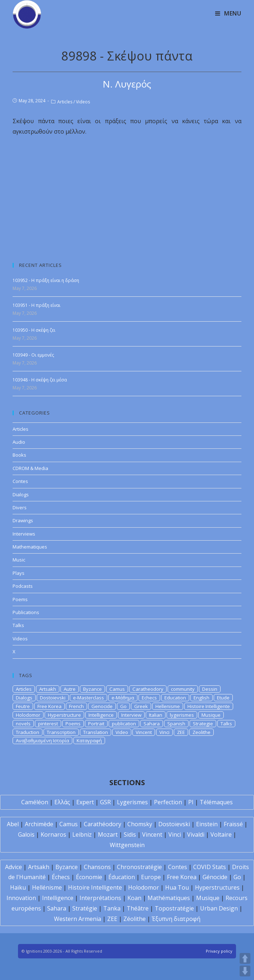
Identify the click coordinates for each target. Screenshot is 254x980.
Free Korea (49, 706)
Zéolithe (135, 919)
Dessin (210, 689)
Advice (13, 867)
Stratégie (85, 908)
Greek (141, 706)
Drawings (23, 520)
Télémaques (216, 802)
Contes (20, 481)
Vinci (164, 732)
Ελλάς (62, 802)
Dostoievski (53, 698)
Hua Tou (177, 887)
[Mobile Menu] (228, 13)
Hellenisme (168, 706)
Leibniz (82, 834)
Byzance (92, 689)
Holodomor (28, 715)
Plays (19, 573)
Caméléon (35, 802)
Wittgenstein (127, 845)
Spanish (176, 724)
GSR (105, 802)
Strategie (203, 724)
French (76, 706)
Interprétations (100, 898)
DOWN (245, 971)
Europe (151, 877)
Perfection (168, 802)
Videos (83, 102)
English (201, 698)
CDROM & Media (30, 468)
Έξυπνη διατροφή (176, 919)
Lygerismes (132, 802)
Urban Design (219, 908)
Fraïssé (233, 824)
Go (123, 706)
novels (23, 724)
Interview (131, 715)
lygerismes (182, 715)
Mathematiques (30, 547)
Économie (89, 877)
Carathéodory (103, 824)
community (183, 689)
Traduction (28, 732)
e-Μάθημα (123, 698)
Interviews (24, 534)
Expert (85, 802)
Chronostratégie (139, 867)
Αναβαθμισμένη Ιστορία (42, 740)
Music (19, 560)
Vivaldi (196, 834)
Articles (65, 102)
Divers (20, 507)
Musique (211, 715)
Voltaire (221, 834)
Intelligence (101, 715)
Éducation (122, 877)
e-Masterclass (89, 698)
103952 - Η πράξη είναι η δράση (46, 280)
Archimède (39, 824)
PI (191, 802)
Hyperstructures (217, 887)
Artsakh (48, 689)
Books (19, 455)
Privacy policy (219, 951)
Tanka (112, 908)
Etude (223, 698)
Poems (20, 599)
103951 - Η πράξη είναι (37, 305)
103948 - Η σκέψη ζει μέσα (40, 380)
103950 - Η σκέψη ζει (34, 330)
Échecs (61, 877)
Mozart (108, 834)
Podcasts (23, 586)
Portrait (96, 724)
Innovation (21, 898)
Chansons (97, 867)
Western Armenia (78, 919)
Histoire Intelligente (209, 706)
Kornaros (53, 834)
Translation (96, 732)
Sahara (152, 724)
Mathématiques (169, 898)
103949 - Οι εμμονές (33, 355)
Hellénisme (47, 887)
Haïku (18, 887)
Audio (19, 442)
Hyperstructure (64, 715)
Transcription (61, 732)
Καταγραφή (89, 740)
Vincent (144, 732)
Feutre (23, 706)
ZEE (181, 732)
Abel (13, 824)
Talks (18, 625)
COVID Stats (210, 867)
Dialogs (21, 495)
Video (122, 732)
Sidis (130, 834)
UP (245, 958)
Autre (70, 689)
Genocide (102, 706)
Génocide (215, 877)
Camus (117, 689)
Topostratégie (174, 908)
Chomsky (140, 824)
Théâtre (138, 908)
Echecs (149, 698)
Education (175, 698)
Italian (156, 715)
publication (124, 724)
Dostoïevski (174, 824)
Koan (134, 898)
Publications (26, 612)
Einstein (207, 824)
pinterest (48, 724)
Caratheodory (148, 689)
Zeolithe (201, 732)
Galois (26, 834)
